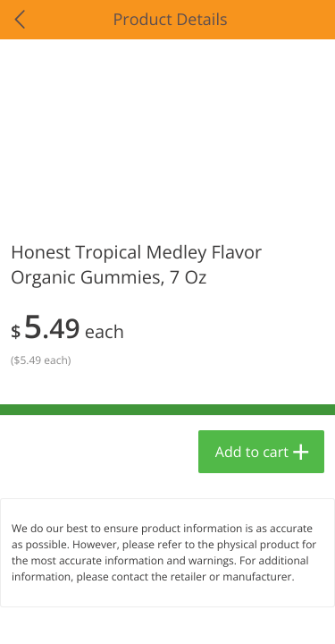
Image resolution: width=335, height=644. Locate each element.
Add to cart (252, 452)
